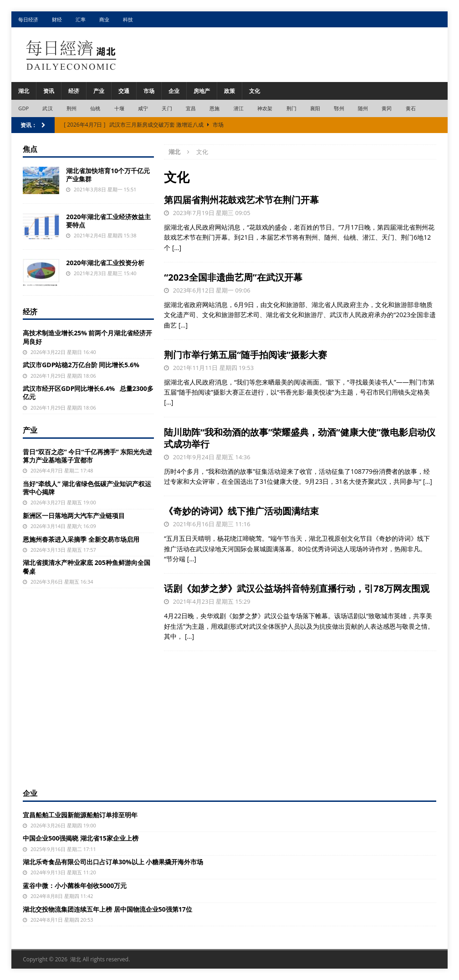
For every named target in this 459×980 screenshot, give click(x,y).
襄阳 (315, 108)
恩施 (214, 108)
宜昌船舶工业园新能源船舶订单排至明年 (80, 815)
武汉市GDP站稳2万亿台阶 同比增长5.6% (81, 365)
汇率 (81, 19)
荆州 (71, 108)
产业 (99, 91)
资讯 (49, 91)
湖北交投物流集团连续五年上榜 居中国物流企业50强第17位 (107, 909)
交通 (124, 91)
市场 (149, 91)
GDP (23, 108)
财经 (57, 19)
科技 (128, 19)
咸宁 (143, 108)
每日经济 (28, 19)
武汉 (47, 108)
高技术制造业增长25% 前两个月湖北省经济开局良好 (87, 337)
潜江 (239, 108)
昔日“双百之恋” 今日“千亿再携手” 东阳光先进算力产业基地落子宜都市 (87, 456)
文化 (255, 91)
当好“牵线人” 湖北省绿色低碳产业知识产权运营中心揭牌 (87, 488)
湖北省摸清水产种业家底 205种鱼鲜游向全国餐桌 (87, 567)
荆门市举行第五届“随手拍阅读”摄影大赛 (245, 355)
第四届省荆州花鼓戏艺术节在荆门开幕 (241, 200)
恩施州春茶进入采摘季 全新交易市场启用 (81, 539)
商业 (104, 19)
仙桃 (95, 108)
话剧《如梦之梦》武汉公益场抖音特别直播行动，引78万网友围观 (297, 588)
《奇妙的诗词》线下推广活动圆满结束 (241, 511)
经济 (74, 91)
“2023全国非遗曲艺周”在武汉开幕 (233, 277)
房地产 (202, 91)
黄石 (411, 108)
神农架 (265, 108)
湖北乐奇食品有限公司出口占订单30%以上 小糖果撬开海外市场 (113, 862)
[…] (177, 248)
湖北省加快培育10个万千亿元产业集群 (108, 175)
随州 (363, 108)
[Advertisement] (229, 717)
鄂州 (339, 108)
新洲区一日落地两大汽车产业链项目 (74, 516)
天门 (167, 108)
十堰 (119, 108)
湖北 (24, 91)
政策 (229, 91)
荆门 (291, 108)
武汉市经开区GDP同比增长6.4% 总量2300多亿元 (88, 393)
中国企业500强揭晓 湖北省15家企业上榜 (81, 838)
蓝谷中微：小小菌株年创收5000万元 (75, 885)
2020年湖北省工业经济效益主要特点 (108, 221)
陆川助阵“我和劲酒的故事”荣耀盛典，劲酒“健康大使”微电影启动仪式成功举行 (300, 438)
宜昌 (191, 108)
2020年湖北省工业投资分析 (105, 263)
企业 (174, 91)
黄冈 (387, 108)
